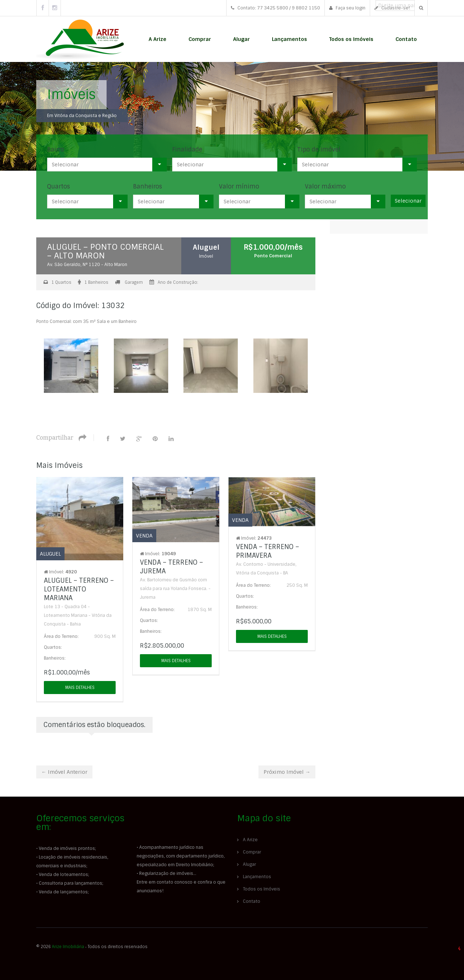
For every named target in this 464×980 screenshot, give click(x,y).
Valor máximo (325, 186)
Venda (144, 536)
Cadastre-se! (392, 8)
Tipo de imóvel (319, 150)
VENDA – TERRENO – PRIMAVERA (268, 551)
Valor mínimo (239, 186)
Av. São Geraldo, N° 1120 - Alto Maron (87, 265)
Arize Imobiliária (68, 947)
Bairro (56, 150)
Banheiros (148, 186)
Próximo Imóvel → (287, 772)
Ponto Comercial (273, 256)
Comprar (200, 39)
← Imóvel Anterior (64, 772)
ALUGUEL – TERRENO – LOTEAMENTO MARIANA (79, 589)
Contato (406, 39)
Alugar (241, 39)
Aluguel (206, 247)
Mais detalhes (80, 688)
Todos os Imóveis (351, 39)
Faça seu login (347, 8)
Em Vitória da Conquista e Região (82, 116)
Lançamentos (289, 39)
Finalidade (187, 150)
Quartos (59, 186)
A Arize (158, 39)
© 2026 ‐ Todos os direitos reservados (92, 947)
